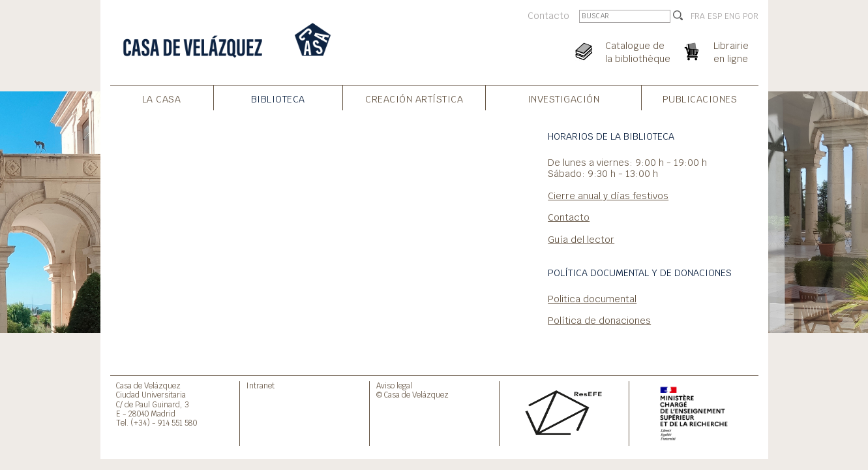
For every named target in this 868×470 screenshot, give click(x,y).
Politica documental (592, 299)
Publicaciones (700, 99)
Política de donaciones (599, 320)
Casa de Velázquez (148, 385)
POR (751, 16)
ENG (732, 16)
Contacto (548, 15)
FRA (698, 16)
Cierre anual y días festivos (608, 196)
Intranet (261, 385)
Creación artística (414, 99)
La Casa (162, 99)
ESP (715, 16)
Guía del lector (581, 239)
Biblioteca (278, 99)
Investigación (564, 99)
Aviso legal (394, 385)
